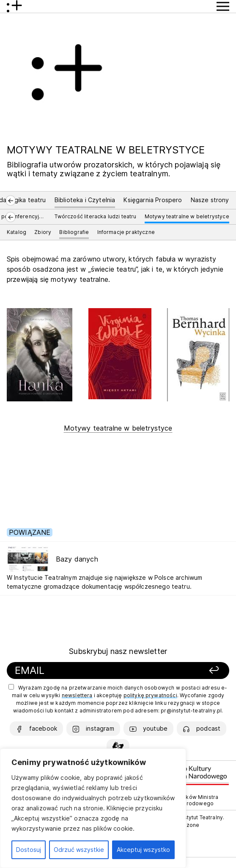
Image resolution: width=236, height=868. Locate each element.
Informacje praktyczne (126, 232)
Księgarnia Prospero (153, 200)
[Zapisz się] (190, 671)
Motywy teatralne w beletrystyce (187, 216)
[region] (93, 808)
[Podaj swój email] (86, 671)
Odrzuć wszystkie (79, 850)
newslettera (77, 695)
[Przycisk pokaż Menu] (223, 6)
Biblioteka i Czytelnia (85, 200)
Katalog (16, 232)
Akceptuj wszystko (143, 850)
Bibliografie (74, 232)
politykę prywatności (150, 695)
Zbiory (43, 232)
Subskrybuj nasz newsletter (118, 651)
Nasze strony (210, 200)
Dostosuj (29, 850)
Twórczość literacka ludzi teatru (95, 216)
